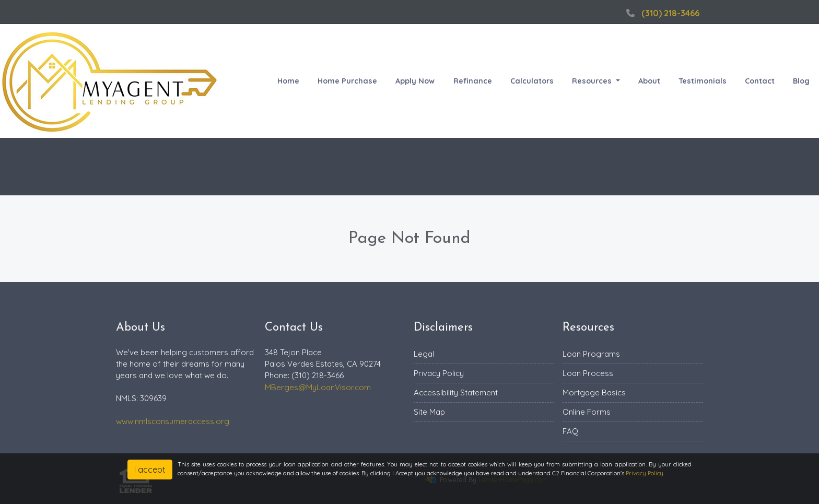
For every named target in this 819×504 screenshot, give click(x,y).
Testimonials (703, 81)
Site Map (429, 412)
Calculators (532, 81)
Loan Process (588, 373)
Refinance (473, 81)
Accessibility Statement (456, 392)
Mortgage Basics (594, 392)
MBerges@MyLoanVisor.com (318, 387)
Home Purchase (347, 81)
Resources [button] (593, 81)
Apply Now (415, 81)
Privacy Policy (439, 373)
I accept (150, 470)
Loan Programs (591, 354)
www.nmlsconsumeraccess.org (173, 421)
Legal (424, 354)
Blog (801, 81)
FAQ (570, 431)
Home (288, 81)
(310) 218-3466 (662, 13)
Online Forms (587, 412)
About (649, 81)
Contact (760, 81)
